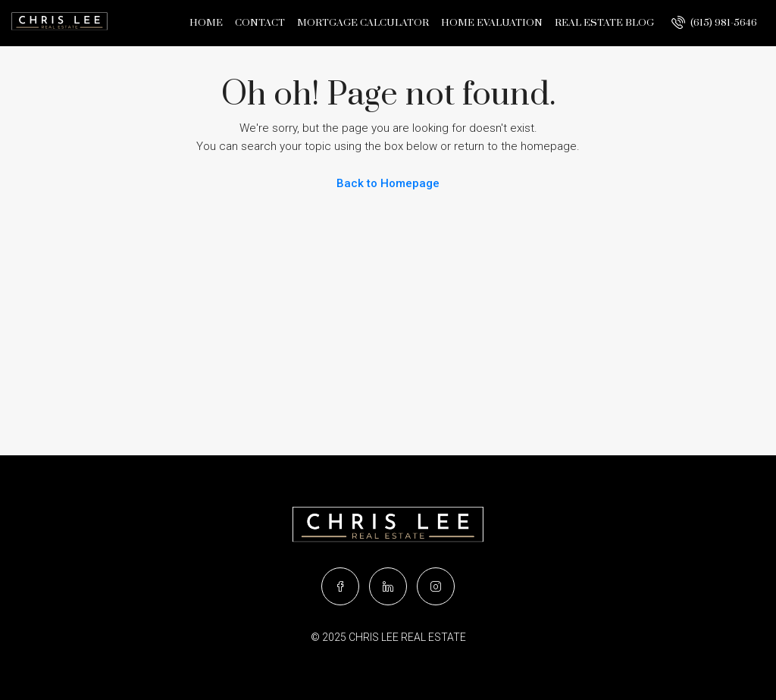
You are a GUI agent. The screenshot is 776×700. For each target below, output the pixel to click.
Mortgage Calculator (363, 23)
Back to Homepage (388, 183)
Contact (260, 23)
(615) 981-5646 (714, 22)
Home (206, 23)
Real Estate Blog (604, 23)
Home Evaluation (492, 23)
